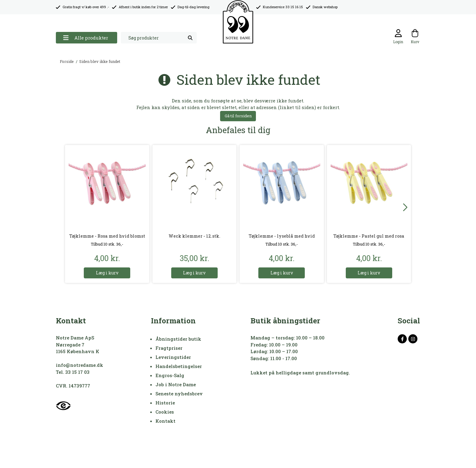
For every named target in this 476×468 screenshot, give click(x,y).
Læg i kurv (107, 273)
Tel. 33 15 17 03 (73, 372)
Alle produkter (85, 38)
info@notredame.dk (80, 365)
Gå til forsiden (238, 116)
